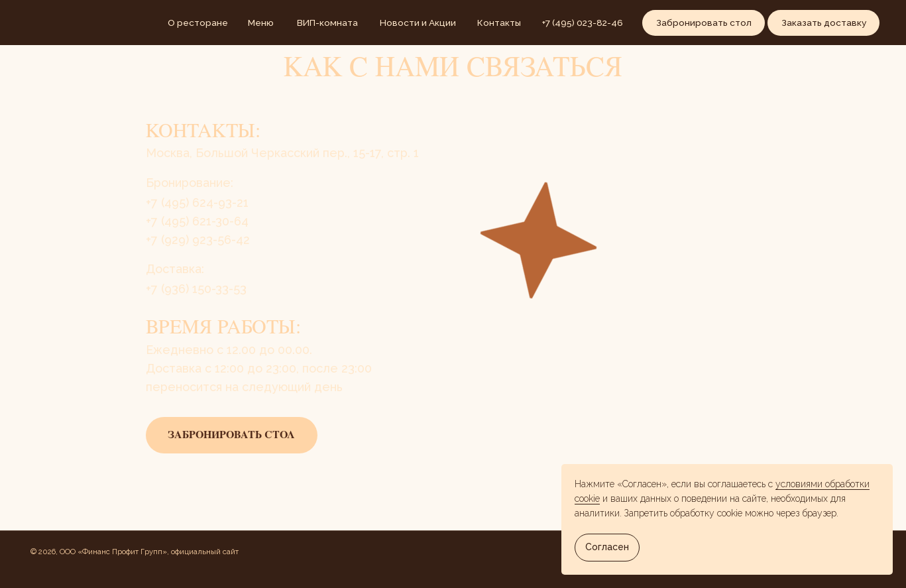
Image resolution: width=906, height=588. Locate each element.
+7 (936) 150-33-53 (196, 289)
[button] (704, 23)
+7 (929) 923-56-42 (198, 240)
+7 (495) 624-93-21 (197, 203)
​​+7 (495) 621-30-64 (197, 221)
